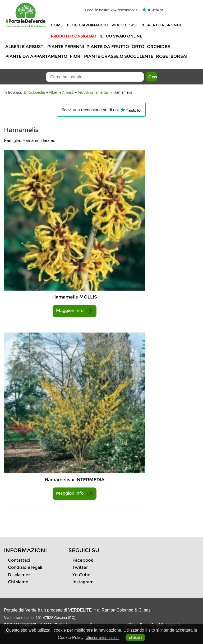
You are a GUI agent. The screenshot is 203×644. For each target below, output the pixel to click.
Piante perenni (66, 47)
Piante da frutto (108, 47)
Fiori (76, 56)
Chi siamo (18, 582)
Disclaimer (19, 575)
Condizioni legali (25, 567)
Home (57, 25)
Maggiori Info (75, 311)
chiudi (135, 638)
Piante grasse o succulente (119, 56)
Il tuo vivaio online (121, 36)
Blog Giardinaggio (87, 25)
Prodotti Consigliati (73, 36)
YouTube (81, 575)
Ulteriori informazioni (103, 638)
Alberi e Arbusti (25, 47)
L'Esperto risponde (161, 25)
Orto (138, 47)
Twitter (80, 567)
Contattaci (19, 560)
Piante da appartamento (36, 56)
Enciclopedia (34, 92)
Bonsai (179, 56)
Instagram (83, 582)
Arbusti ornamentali (93, 92)
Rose (162, 56)
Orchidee (158, 47)
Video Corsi (124, 25)
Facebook (83, 560)
